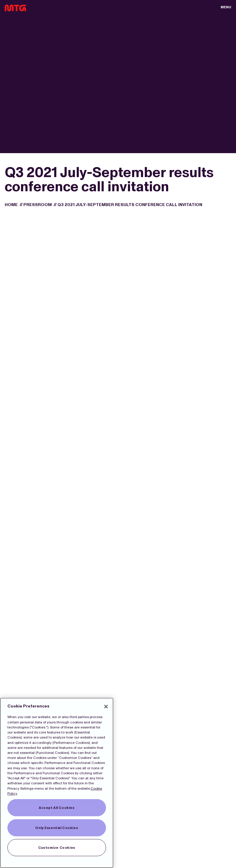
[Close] (106, 707)
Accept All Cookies (57, 808)
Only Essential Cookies (57, 828)
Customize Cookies (57, 848)
